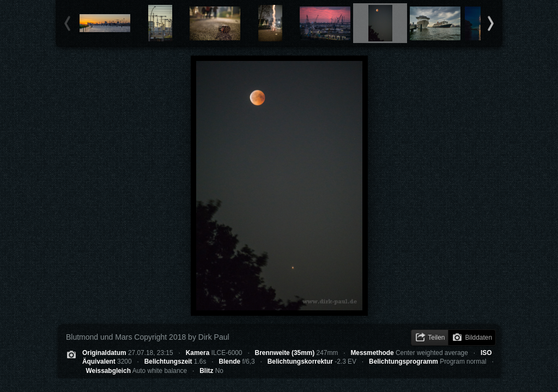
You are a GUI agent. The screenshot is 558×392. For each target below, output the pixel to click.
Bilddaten (478, 338)
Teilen (436, 338)
